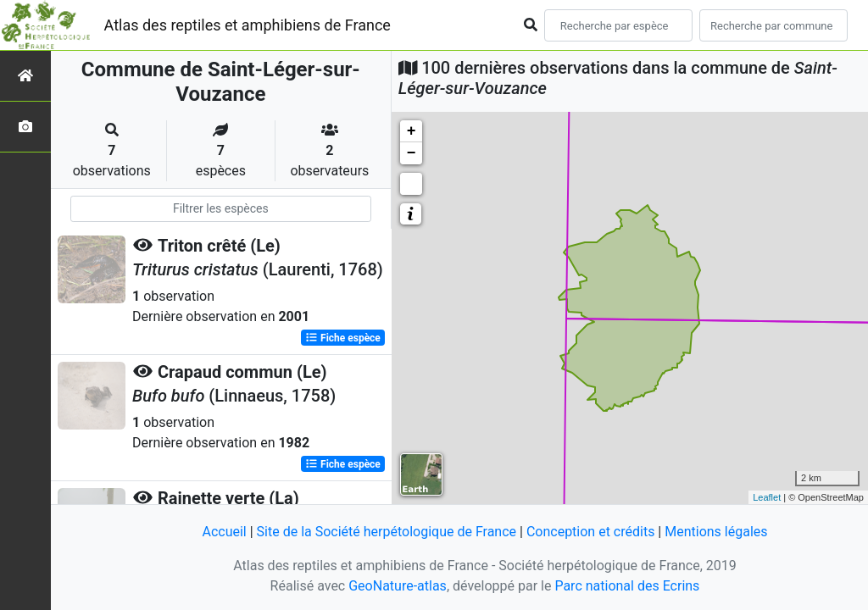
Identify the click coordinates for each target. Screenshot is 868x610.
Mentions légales (716, 532)
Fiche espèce (343, 338)
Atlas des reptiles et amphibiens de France (248, 25)
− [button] (412, 153)
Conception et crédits (591, 532)
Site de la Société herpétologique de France (387, 532)
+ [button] (412, 131)
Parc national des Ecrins (627, 586)
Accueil (224, 532)
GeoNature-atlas (398, 586)
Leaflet (767, 497)
